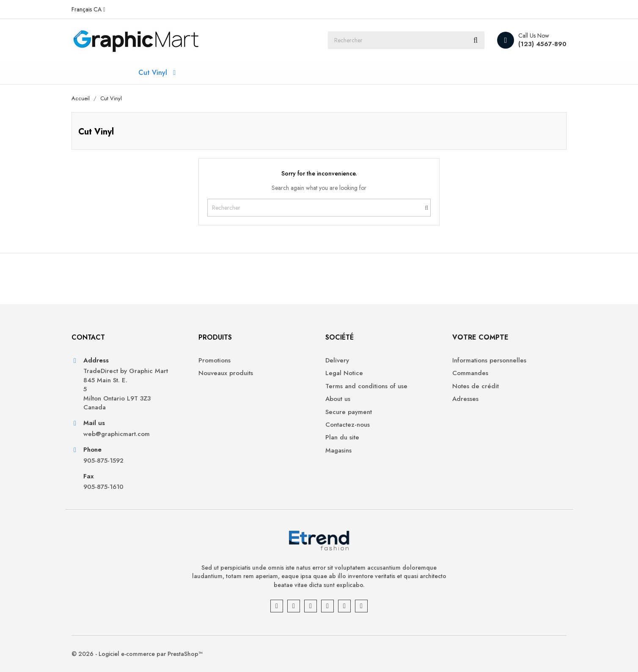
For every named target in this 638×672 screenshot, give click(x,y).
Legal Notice (344, 373)
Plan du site (342, 437)
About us (338, 399)
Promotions (214, 361)
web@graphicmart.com (117, 434)
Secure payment (349, 412)
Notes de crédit (476, 386)
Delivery (337, 361)
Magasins (338, 451)
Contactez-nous (348, 425)
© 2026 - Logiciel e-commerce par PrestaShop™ (137, 654)
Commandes (470, 373)
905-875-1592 (103, 461)
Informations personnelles (489, 361)
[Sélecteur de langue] (88, 9)
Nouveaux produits (226, 373)
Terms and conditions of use (366, 386)
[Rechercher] (406, 40)
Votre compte (480, 337)
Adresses (465, 399)
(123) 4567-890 (542, 44)
